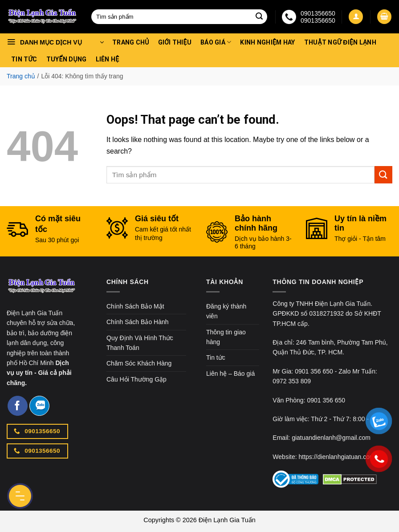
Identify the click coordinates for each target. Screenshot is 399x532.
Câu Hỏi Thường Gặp (136, 379)
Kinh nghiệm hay (267, 42)
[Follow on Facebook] (18, 406)
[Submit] (259, 17)
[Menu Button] (20, 496)
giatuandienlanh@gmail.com (331, 438)
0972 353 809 (292, 381)
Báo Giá (216, 42)
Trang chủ (131, 42)
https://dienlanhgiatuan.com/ (337, 457)
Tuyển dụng (67, 59)
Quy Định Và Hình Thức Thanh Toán (140, 343)
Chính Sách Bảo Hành (138, 322)
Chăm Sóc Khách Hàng (139, 363)
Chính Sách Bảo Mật (135, 306)
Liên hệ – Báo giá (230, 374)
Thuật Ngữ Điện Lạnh (340, 42)
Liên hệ (108, 59)
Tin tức (24, 59)
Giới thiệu (175, 42)
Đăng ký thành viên (226, 311)
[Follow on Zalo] (39, 406)
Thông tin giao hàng (226, 337)
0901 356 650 (314, 371)
